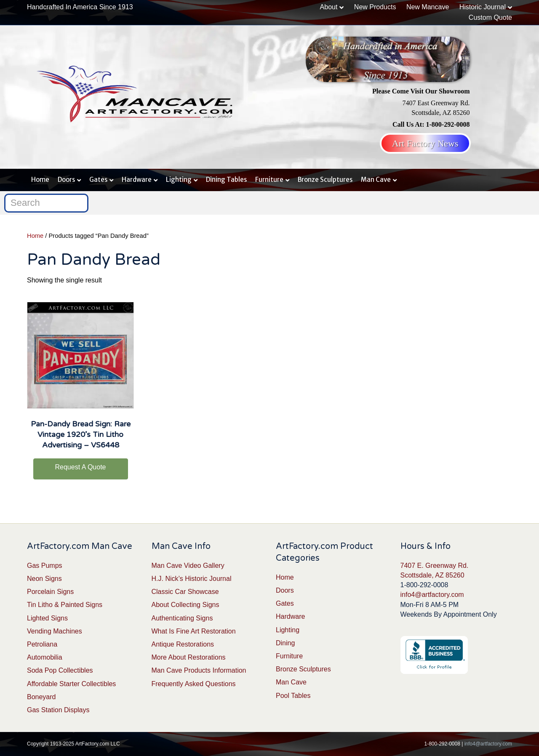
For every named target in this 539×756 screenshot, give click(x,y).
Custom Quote (490, 17)
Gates (98, 180)
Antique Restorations (183, 644)
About (329, 7)
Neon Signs (44, 579)
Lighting (179, 180)
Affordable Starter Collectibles (71, 684)
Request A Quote (81, 467)
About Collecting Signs (185, 605)
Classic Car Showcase (185, 592)
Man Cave (376, 180)
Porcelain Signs (50, 592)
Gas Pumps (45, 566)
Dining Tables (226, 180)
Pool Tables (293, 696)
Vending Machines (55, 631)
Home (40, 180)
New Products (375, 7)
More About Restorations (189, 657)
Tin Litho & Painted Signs (65, 605)
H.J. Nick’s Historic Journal (192, 579)
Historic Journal (483, 7)
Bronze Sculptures (325, 180)
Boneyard (41, 697)
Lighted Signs (47, 618)
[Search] (46, 203)
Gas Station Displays (58, 710)
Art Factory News (425, 143)
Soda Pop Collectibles (60, 670)
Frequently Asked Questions (194, 684)
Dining (285, 643)
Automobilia (45, 657)
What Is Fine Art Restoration (194, 631)
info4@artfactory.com (432, 595)
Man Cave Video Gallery (188, 566)
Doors (66, 180)
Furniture (269, 180)
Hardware (137, 180)
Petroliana (42, 644)
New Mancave (428, 7)
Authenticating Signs (182, 618)
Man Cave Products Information (199, 670)
